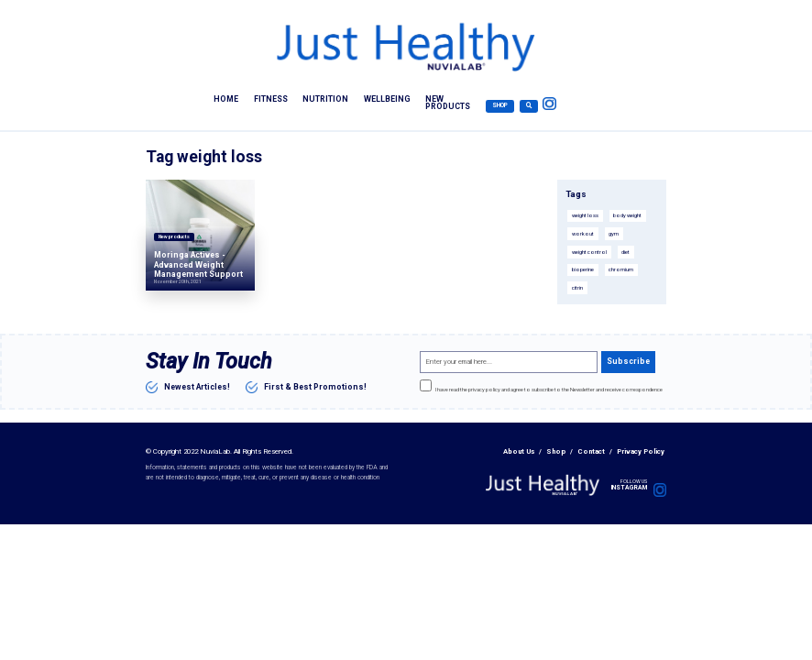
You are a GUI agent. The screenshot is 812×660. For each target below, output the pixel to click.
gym (614, 234)
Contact (591, 451)
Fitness (271, 99)
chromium (621, 269)
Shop (500, 105)
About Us (519, 451)
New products (448, 103)
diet (625, 252)
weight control (589, 252)
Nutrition (325, 99)
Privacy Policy (641, 451)
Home (226, 99)
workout (583, 234)
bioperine (583, 269)
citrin (577, 288)
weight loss (585, 215)
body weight (627, 215)
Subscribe (628, 361)
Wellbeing (387, 99)
